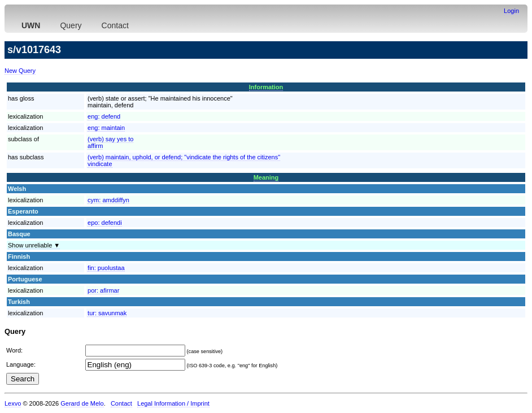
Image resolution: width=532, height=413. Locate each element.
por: (103, 290)
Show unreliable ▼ (34, 245)
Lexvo (13, 403)
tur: (107, 313)
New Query (20, 71)
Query (71, 25)
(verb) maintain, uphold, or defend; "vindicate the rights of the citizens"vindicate (184, 160)
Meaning (266, 177)
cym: (108, 200)
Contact (115, 25)
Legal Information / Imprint (173, 403)
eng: (104, 116)
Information (266, 87)
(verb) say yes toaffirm (110, 142)
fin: (106, 268)
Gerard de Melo (82, 403)
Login (511, 11)
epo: (105, 223)
